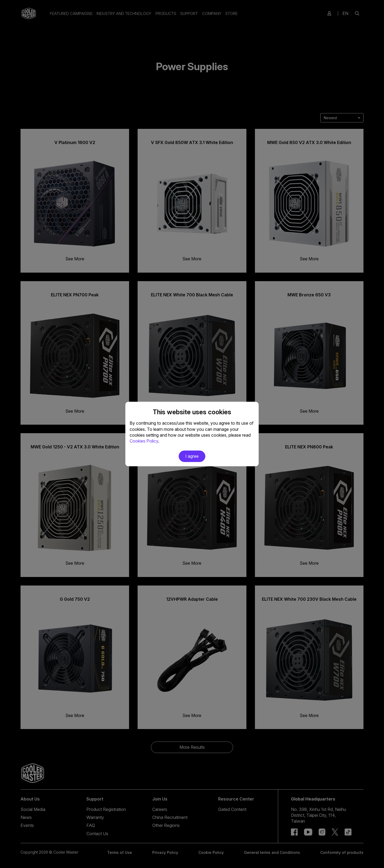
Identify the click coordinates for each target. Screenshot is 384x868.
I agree (192, 456)
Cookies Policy (144, 441)
